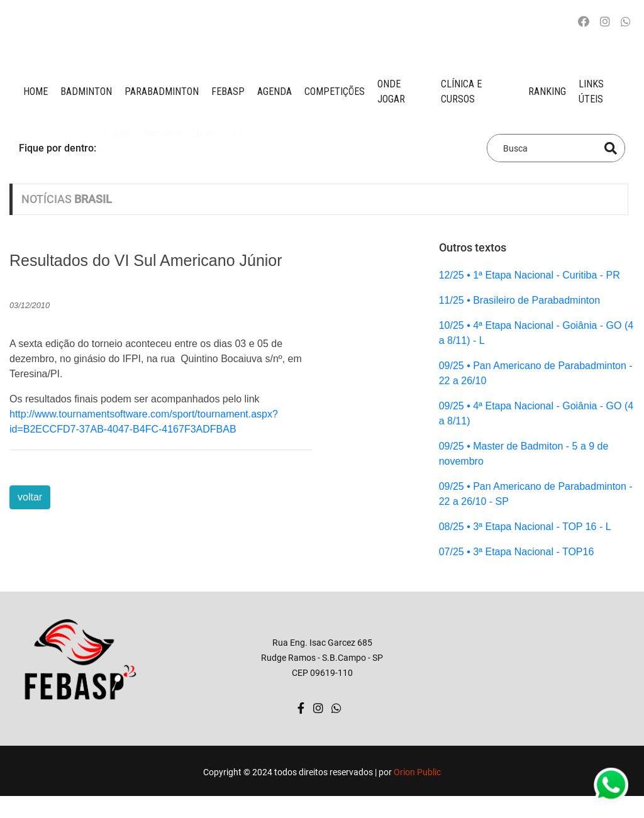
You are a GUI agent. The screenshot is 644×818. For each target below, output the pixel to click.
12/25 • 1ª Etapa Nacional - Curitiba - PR (530, 275)
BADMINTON (86, 91)
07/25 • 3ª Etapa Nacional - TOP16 (517, 552)
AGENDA (275, 91)
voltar (30, 497)
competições (335, 91)
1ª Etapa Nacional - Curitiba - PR (174, 147)
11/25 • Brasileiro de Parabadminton (519, 300)
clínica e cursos (461, 91)
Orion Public (417, 772)
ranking (547, 91)
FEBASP (228, 91)
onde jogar (391, 91)
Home (36, 91)
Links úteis (591, 91)
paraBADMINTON (162, 91)
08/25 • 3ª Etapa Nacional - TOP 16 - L (525, 527)
